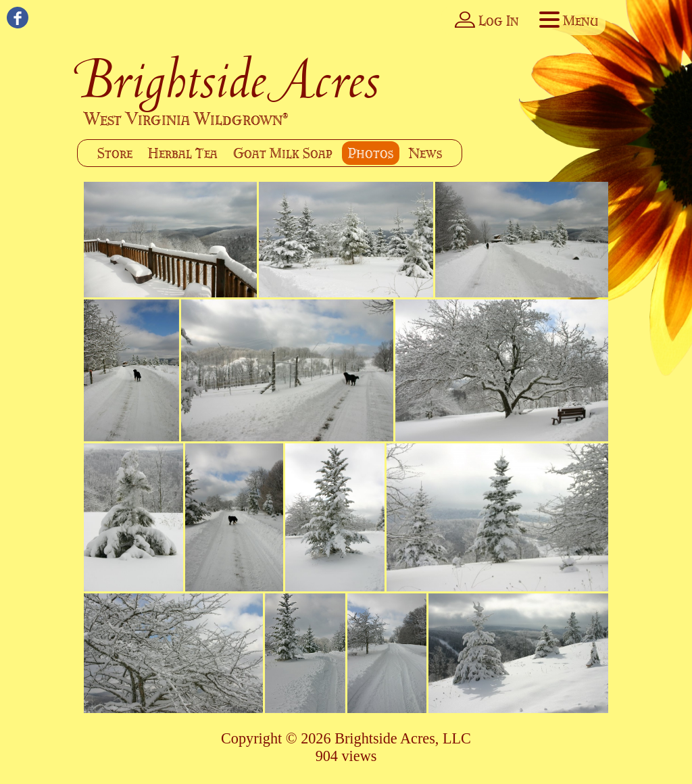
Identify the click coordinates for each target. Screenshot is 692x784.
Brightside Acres (229, 79)
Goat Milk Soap (283, 153)
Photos (371, 153)
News (425, 153)
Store (115, 153)
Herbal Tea (183, 153)
